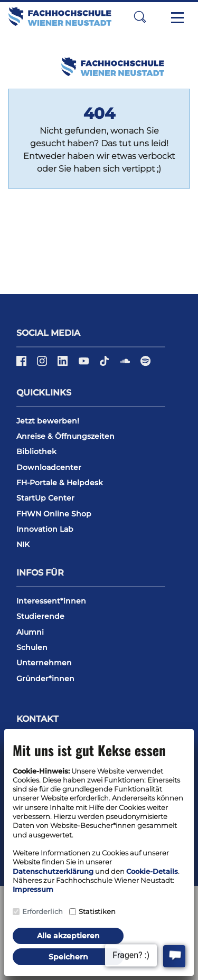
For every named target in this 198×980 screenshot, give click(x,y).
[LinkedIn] (64, 365)
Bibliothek (36, 451)
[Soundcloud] (126, 365)
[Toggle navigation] (177, 17)
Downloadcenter (49, 467)
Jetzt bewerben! (48, 421)
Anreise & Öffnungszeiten (65, 436)
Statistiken (97, 911)
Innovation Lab (45, 529)
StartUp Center (45, 498)
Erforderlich (43, 911)
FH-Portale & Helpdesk (60, 483)
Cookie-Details (152, 871)
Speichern (68, 957)
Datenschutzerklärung (53, 871)
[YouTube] (85, 365)
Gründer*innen (45, 679)
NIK (23, 544)
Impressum (33, 889)
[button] (140, 17)
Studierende (40, 616)
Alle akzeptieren (68, 936)
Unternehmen (44, 663)
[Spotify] (145, 365)
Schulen (32, 647)
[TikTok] (105, 365)
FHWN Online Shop (54, 514)
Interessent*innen (51, 601)
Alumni (30, 632)
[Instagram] (43, 365)
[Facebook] (22, 365)
